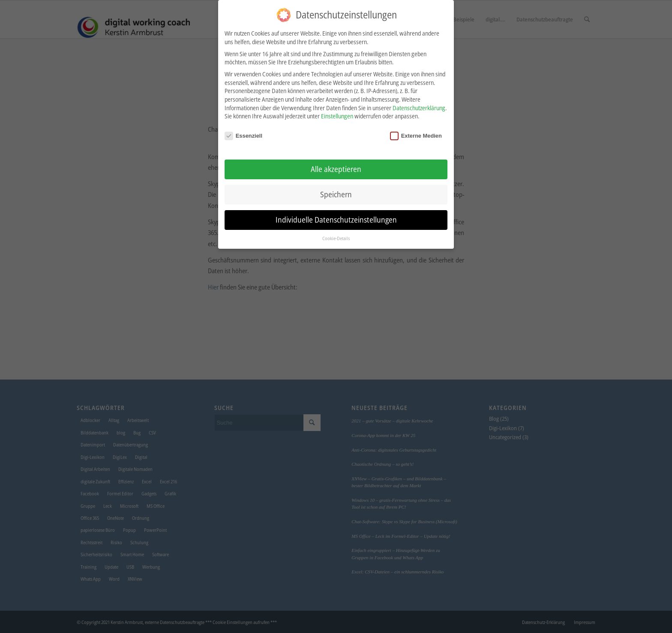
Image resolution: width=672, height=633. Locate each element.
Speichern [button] (336, 193)
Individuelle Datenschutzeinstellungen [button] (336, 218)
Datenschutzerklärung (419, 106)
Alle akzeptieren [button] (336, 168)
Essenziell (243, 134)
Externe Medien (416, 134)
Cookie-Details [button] (336, 237)
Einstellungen (337, 115)
